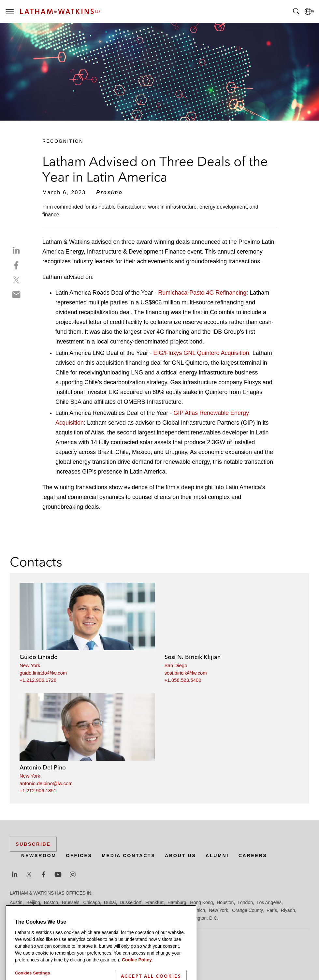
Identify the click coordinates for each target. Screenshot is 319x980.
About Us (181, 856)
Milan (181, 910)
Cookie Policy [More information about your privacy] (137, 972)
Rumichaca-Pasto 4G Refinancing (202, 293)
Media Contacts (128, 856)
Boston (51, 902)
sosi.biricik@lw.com (186, 673)
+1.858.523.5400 (183, 680)
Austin (16, 902)
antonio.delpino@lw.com (46, 783)
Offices (79, 856)
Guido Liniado (39, 657)
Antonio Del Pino (43, 767)
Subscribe (33, 844)
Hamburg (177, 902)
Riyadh (288, 910)
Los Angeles (269, 902)
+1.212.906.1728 (38, 680)
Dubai (110, 902)
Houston (225, 902)
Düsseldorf (130, 902)
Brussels (71, 902)
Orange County (247, 910)
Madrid (120, 910)
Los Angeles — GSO (88, 910)
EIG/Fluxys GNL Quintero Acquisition (201, 353)
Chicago (92, 902)
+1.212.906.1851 (38, 790)
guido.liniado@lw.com (43, 673)
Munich (198, 910)
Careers (253, 856)
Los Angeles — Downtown (36, 910)
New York (30, 665)
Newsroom (39, 856)
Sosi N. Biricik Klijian (193, 657)
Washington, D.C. (201, 918)
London (245, 902)
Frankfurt (154, 902)
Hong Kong (201, 902)
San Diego (176, 665)
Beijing (33, 902)
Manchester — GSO (151, 910)
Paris (272, 910)
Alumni (217, 856)
